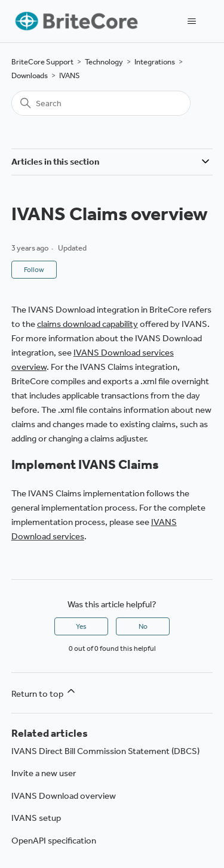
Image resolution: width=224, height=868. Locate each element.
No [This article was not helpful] (143, 626)
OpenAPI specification (54, 841)
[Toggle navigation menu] (191, 21)
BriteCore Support (42, 62)
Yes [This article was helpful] (81, 626)
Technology (104, 62)
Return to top (44, 692)
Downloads (30, 75)
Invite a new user (44, 773)
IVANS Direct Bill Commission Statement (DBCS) (105, 751)
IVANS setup (36, 818)
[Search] (101, 103)
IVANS (70, 75)
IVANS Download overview (64, 796)
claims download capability (88, 324)
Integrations (155, 62)
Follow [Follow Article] (34, 270)
